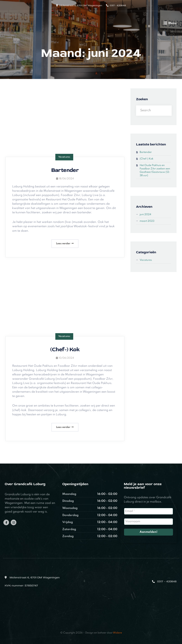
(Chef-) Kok (65, 349)
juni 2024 (145, 215)
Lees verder (65, 244)
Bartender (65, 170)
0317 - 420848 (118, 5)
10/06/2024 (65, 358)
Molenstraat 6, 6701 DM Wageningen (81, 5)
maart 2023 (147, 221)
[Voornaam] (148, 522)
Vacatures (64, 157)
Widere (117, 633)
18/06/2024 (65, 179)
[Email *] (148, 511)
